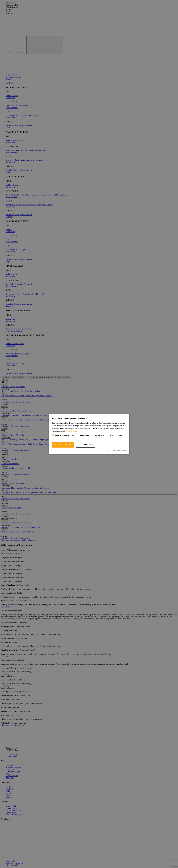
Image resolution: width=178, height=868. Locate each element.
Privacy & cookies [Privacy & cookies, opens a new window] (71, 431)
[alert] (89, 434)
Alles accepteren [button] (63, 445)
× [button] (127, 416)
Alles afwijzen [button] (86, 445)
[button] (89, 450)
